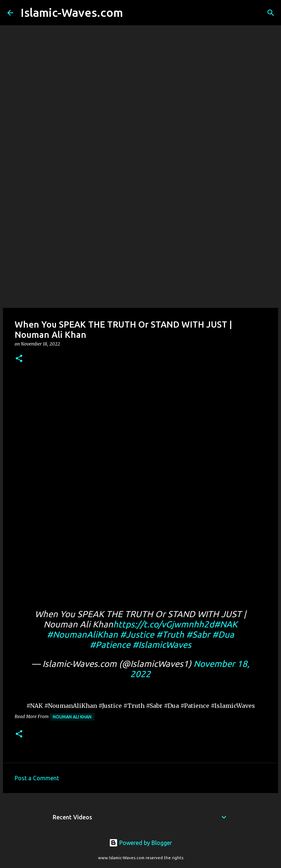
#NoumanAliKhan (82, 635)
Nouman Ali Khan (72, 717)
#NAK (226, 624)
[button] (19, 359)
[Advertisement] (140, 250)
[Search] (133, 13)
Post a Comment (37, 778)
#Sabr (198, 635)
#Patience (110, 645)
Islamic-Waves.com (72, 12)
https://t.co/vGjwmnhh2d (164, 624)
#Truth (170, 635)
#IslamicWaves (162, 645)
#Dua (223, 635)
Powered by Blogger (140, 843)
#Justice (137, 635)
